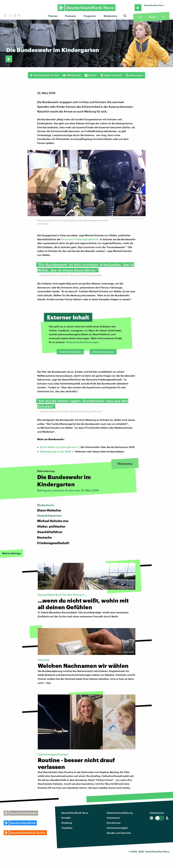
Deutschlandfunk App (44, 75)
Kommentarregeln (117, 828)
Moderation (111, 16)
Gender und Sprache (119, 833)
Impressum (113, 818)
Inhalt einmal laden (70, 352)
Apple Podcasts (111, 75)
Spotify (91, 75)
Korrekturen (114, 823)
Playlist (152, 17)
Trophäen (67, 828)
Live (140, 17)
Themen (53, 16)
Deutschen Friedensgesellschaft (80, 239)
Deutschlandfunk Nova (75, 813)
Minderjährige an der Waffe (56, 451)
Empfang (67, 823)
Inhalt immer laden (103, 352)
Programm (90, 16)
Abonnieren (135, 75)
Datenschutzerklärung (120, 813)
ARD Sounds (72, 75)
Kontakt (66, 818)
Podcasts (71, 16)
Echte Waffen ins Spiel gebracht (58, 447)
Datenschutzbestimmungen (82, 342)
